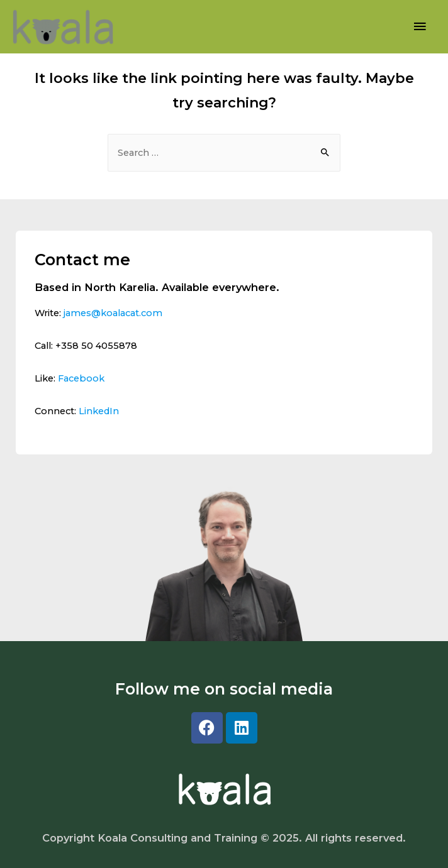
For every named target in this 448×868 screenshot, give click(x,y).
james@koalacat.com (113, 313)
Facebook (81, 378)
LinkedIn (99, 411)
